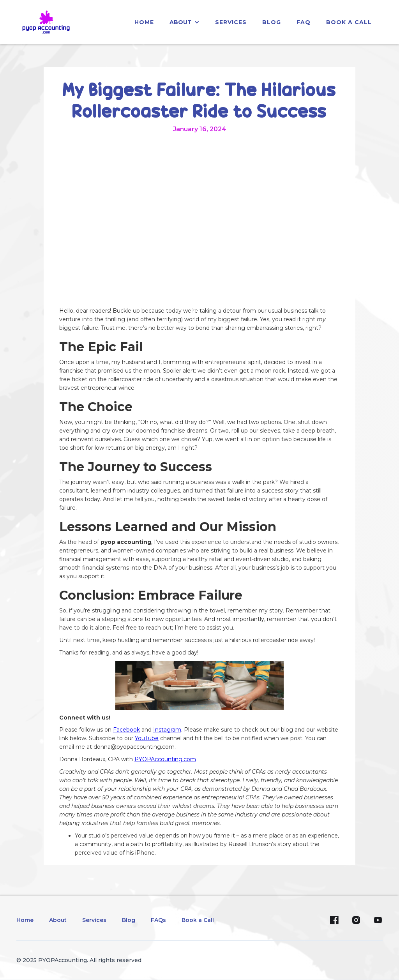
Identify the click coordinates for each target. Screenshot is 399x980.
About (58, 920)
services (231, 22)
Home (25, 920)
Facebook (126, 730)
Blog (129, 920)
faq (304, 22)
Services (94, 920)
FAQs (158, 920)
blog (272, 22)
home (144, 22)
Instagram (167, 730)
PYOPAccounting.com (165, 759)
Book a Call (349, 22)
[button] (184, 22)
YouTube (147, 738)
